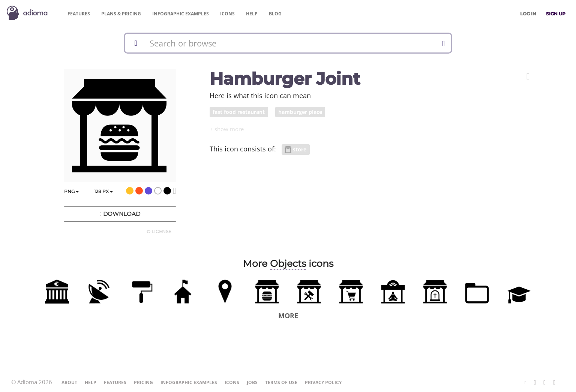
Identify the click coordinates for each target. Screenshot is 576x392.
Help (252, 14)
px (103, 191)
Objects (288, 263)
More (288, 316)
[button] (528, 76)
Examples (181, 14)
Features (79, 14)
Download (120, 214)
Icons (227, 14)
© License (159, 231)
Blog (275, 14)
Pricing (121, 14)
